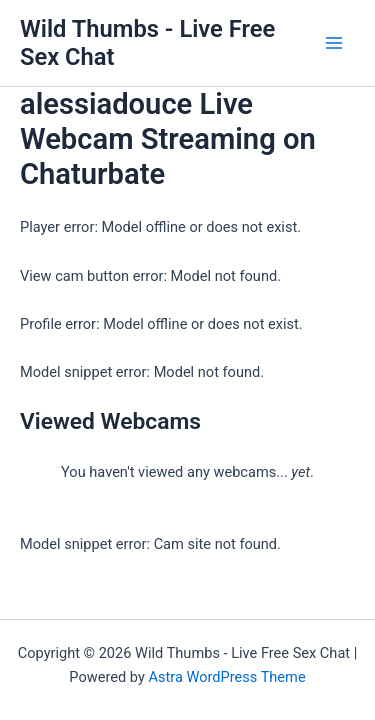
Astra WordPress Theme (226, 677)
